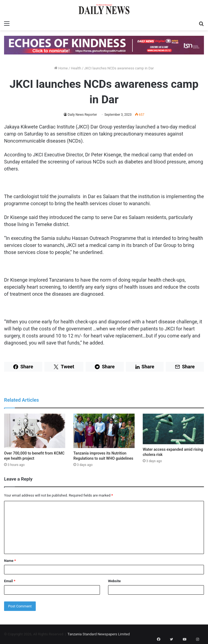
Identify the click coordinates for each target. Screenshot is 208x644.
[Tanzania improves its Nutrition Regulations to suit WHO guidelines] (104, 431)
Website (114, 581)
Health (76, 68)
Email (10, 581)
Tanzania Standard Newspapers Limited (99, 634)
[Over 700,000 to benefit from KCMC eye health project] (35, 431)
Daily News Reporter (82, 115)
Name (10, 561)
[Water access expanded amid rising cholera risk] (173, 429)
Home (61, 68)
